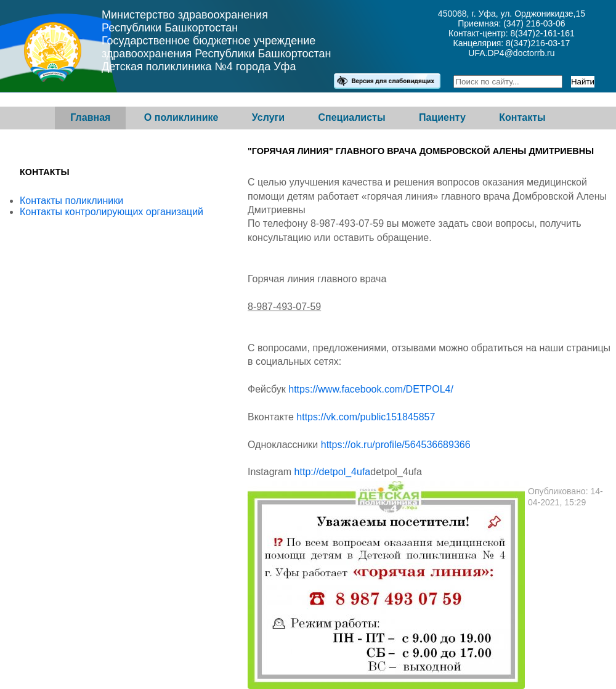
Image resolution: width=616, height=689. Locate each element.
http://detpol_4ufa (333, 472)
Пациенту (442, 117)
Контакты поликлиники (71, 201)
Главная (90, 117)
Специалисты (351, 117)
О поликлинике (181, 117)
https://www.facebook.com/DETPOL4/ (371, 389)
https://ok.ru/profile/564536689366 (396, 445)
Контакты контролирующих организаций (111, 212)
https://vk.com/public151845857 (366, 417)
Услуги (268, 117)
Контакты (522, 117)
